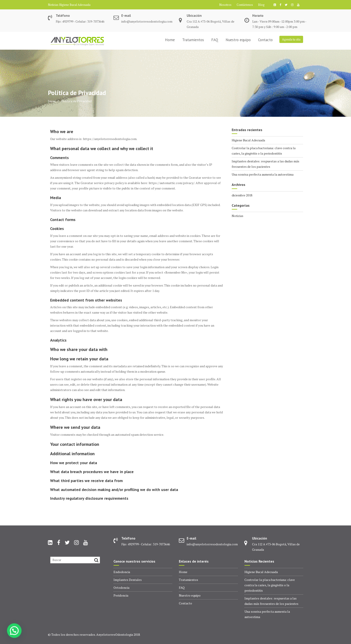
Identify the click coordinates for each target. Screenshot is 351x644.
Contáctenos (245, 5)
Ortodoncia (121, 588)
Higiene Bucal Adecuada (75, 5)
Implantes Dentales (128, 580)
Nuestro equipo (238, 40)
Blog (261, 5)
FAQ (215, 40)
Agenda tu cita (291, 39)
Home (170, 40)
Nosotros (225, 5)
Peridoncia (121, 595)
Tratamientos (193, 40)
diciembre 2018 (242, 195)
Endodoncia (122, 572)
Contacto (265, 40)
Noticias (238, 216)
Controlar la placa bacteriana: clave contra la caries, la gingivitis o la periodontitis (270, 585)
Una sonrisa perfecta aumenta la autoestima (263, 174)
